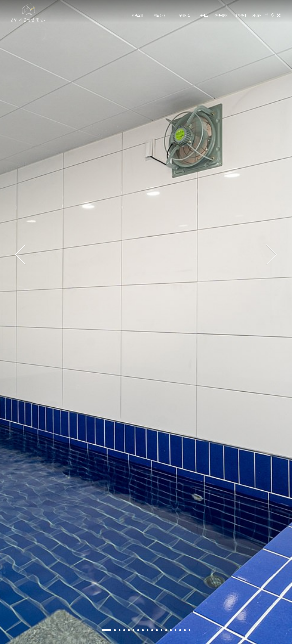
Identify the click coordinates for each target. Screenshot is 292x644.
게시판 (256, 16)
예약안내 (240, 16)
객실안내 (160, 16)
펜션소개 (137, 16)
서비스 (204, 16)
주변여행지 (221, 16)
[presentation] (21, 255)
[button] (106, 630)
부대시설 (185, 16)
